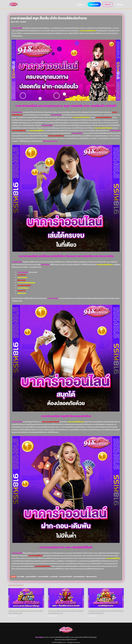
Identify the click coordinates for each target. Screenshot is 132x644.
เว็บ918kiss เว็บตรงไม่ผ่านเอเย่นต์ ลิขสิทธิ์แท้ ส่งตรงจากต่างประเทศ (66, 612)
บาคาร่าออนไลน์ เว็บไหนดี (65, 577)
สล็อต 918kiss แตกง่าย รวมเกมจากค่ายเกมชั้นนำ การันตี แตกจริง (25, 612)
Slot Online (21, 577)
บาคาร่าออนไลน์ (26, 106)
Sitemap (120, 4)
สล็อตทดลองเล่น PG (50, 141)
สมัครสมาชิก (94, 4)
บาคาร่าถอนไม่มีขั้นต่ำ (31, 577)
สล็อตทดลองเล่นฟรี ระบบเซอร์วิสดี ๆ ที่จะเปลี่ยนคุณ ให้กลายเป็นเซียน (106, 612)
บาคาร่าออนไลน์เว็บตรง (79, 577)
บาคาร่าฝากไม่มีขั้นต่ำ (43, 577)
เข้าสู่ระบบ (81, 4)
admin (24, 22)
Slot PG (108, 4)
